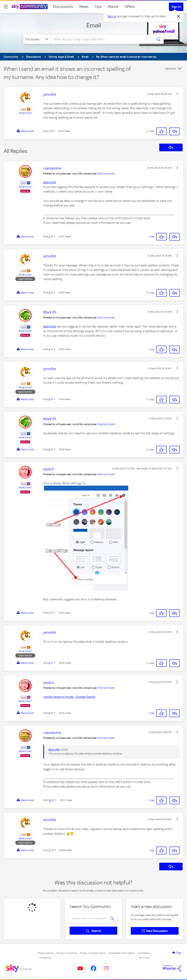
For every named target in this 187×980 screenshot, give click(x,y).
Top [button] (179, 953)
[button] (177, 94)
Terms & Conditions (67, 953)
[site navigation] (6, 7)
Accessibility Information (122, 953)
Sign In (176, 7)
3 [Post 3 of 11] (49, 293)
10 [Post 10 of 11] (50, 800)
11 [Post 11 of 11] (49, 850)
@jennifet (50, 182)
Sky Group (144, 958)
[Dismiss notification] (179, 16)
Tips (98, 7)
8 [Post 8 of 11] (49, 663)
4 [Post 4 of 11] (49, 349)
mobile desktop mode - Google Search (69, 697)
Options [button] (170, 69)
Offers (130, 7)
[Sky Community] (30, 7)
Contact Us (45, 958)
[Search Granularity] (37, 39)
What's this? (25, 113)
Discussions (63, 7)
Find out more (106, 174)
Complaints (143, 953)
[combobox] (102, 39)
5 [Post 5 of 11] (49, 399)
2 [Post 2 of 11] (49, 237)
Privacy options (46, 953)
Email (94, 25)
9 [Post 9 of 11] (49, 713)
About (113, 7)
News (84, 7)
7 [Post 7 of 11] (49, 613)
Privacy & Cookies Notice (93, 953)
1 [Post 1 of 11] (49, 131)
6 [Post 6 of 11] (49, 449)
